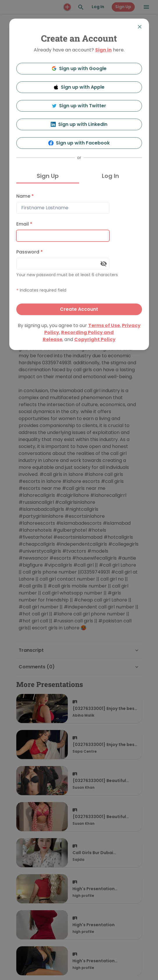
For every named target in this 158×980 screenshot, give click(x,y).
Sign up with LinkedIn (79, 124)
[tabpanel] (79, 253)
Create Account (79, 309)
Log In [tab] (110, 176)
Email (24, 224)
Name (25, 196)
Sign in (103, 50)
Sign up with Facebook (79, 143)
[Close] (140, 27)
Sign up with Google (79, 68)
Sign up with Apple (79, 87)
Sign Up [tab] (48, 176)
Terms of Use (104, 325)
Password (30, 252)
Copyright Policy (95, 339)
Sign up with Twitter (79, 106)
